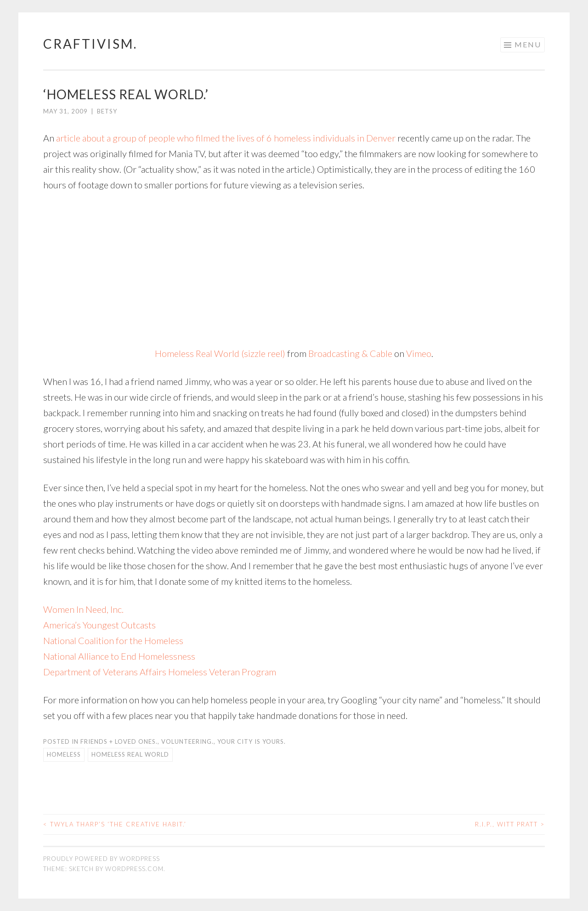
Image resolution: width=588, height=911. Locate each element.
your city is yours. (252, 741)
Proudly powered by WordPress (102, 859)
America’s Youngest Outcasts (99, 625)
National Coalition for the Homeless (113, 640)
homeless (64, 754)
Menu (528, 44)
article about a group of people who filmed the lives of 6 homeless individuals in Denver (226, 138)
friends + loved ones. (119, 741)
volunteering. (187, 741)
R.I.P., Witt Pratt (510, 824)
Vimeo (419, 353)
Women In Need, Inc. (83, 609)
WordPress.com (134, 869)
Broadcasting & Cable (350, 353)
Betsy (107, 111)
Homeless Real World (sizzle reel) (220, 353)
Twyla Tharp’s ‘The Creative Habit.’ (115, 824)
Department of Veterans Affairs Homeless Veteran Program (160, 672)
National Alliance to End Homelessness (119, 656)
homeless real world (130, 754)
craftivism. (90, 44)
